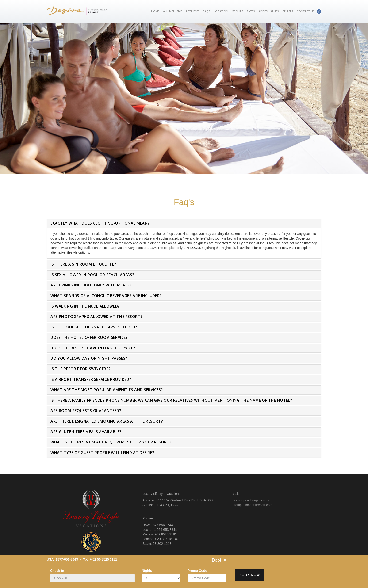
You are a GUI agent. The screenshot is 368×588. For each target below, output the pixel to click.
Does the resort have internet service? (93, 348)
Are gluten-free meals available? (86, 432)
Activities (192, 11)
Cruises (288, 11)
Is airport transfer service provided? (91, 379)
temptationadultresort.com (253, 505)
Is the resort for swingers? (80, 369)
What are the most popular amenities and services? (107, 390)
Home (155, 11)
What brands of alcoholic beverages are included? (106, 296)
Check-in (57, 571)
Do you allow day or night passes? (89, 358)
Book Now (250, 575)
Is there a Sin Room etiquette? (83, 264)
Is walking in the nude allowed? (85, 306)
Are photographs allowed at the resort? (96, 317)
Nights (147, 571)
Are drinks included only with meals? (91, 285)
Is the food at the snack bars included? (94, 327)
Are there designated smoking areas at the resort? (107, 421)
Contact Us (305, 11)
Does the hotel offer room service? (89, 337)
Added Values (268, 11)
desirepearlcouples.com (252, 500)
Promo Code (197, 571)
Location (221, 11)
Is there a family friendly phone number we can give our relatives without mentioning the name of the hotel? (171, 400)
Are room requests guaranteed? (86, 411)
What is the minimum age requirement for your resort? (111, 442)
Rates (251, 11)
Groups (238, 11)
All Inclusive (172, 11)
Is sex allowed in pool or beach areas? (92, 275)
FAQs (207, 11)
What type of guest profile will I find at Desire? (102, 453)
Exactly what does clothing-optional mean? (100, 223)
